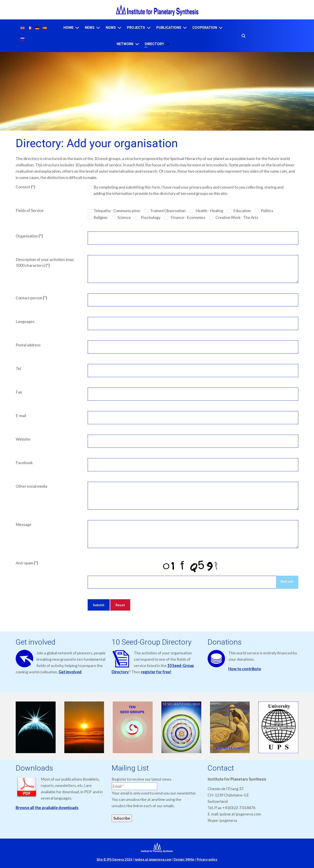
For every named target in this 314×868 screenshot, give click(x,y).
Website (23, 439)
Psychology (151, 217)
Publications (169, 28)
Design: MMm (184, 859)
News (90, 28)
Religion (101, 217)
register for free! (156, 672)
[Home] (77, 28)
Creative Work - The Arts (237, 217)
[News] (98, 28)
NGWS (111, 28)
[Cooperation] (221, 28)
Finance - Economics (188, 217)
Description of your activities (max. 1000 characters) (45, 262)
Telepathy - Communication (117, 211)
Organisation (29, 236)
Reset (120, 605)
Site (114, 859)
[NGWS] (119, 28)
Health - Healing (209, 211)
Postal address (28, 345)
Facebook (24, 463)
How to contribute (245, 669)
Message (24, 524)
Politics (267, 211)
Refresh (287, 581)
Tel (18, 368)
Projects (136, 28)
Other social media (32, 486)
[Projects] (149, 28)
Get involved (70, 672)
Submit (99, 605)
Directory (154, 44)
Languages (25, 321)
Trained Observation (168, 211)
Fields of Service (30, 210)
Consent (25, 187)
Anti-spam (27, 563)
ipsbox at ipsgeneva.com (153, 859)
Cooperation (205, 28)
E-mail (21, 415)
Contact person (31, 298)
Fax (19, 392)
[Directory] (168, 44)
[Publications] (185, 28)
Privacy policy (207, 859)
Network (125, 44)
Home (68, 28)
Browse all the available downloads (47, 808)
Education (242, 211)
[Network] (137, 44)
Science (124, 217)
